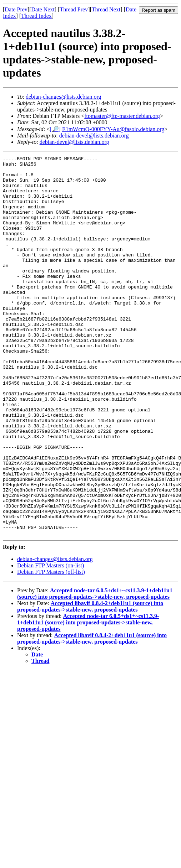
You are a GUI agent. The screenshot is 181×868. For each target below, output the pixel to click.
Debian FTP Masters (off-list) (51, 648)
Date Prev (16, 9)
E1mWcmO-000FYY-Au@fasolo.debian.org (113, 129)
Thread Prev (74, 9)
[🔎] (55, 129)
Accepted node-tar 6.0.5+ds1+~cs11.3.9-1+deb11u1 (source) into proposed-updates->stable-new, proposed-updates (95, 669)
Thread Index (36, 16)
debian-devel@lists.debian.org (94, 136)
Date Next (43, 9)
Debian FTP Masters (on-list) (51, 641)
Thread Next (106, 9)
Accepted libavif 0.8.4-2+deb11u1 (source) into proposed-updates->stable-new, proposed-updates (90, 682)
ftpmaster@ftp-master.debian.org (122, 116)
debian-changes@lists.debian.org (64, 97)
